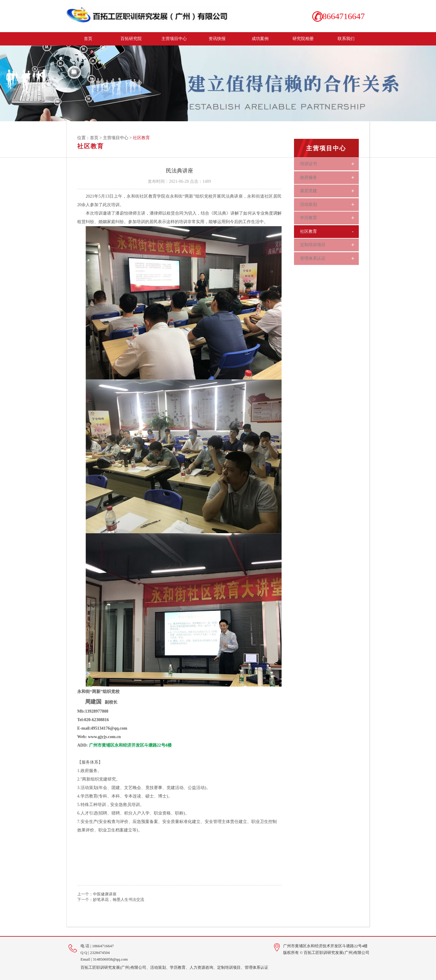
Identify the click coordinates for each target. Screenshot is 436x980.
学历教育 (331, 214)
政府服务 (331, 176)
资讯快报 (217, 38)
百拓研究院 (131, 38)
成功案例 (260, 38)
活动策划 (331, 202)
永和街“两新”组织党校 (98, 691)
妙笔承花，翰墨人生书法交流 (119, 899)
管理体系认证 (331, 253)
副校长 (97, 702)
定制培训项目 (331, 240)
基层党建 (331, 189)
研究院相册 (303, 38)
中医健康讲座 (105, 893)
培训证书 (331, 163)
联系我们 (346, 38)
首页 (88, 38)
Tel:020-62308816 (93, 719)
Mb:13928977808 (93, 711)
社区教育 (331, 227)
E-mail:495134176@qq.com (102, 728)
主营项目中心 (174, 38)
